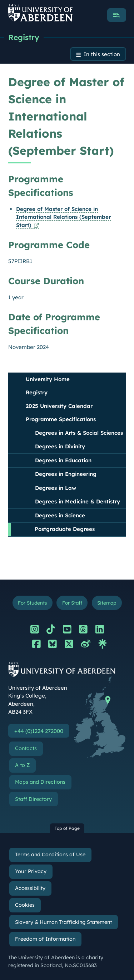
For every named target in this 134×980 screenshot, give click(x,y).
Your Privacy (31, 871)
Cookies (25, 905)
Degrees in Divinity (60, 446)
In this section (102, 54)
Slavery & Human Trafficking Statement (63, 922)
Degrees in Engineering (66, 474)
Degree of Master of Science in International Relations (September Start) (63, 217)
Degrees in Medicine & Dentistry (78, 501)
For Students (32, 603)
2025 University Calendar (59, 406)
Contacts (26, 748)
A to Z (22, 765)
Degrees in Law (56, 488)
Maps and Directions (40, 782)
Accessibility (30, 888)
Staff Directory (33, 799)
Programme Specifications (61, 419)
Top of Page (67, 828)
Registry (24, 37)
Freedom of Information (45, 939)
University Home (48, 379)
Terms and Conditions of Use (50, 855)
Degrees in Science (60, 515)
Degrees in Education (63, 460)
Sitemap (107, 603)
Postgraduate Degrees (65, 529)
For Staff (72, 603)
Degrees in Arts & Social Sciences (79, 433)
